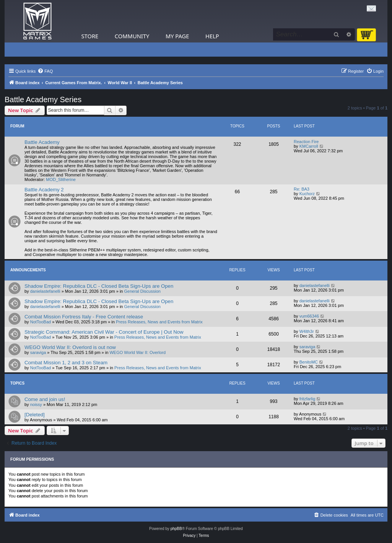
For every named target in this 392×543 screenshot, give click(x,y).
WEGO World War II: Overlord (137, 352)
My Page (177, 36)
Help (212, 36)
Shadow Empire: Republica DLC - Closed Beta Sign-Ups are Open (99, 286)
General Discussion (142, 291)
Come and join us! (45, 399)
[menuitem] (45, 71)
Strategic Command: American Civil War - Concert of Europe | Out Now (104, 332)
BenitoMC (309, 362)
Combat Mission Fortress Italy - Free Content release (84, 317)
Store (90, 36)
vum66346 (309, 316)
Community (132, 36)
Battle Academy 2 (44, 190)
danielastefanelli (45, 291)
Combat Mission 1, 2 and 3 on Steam (66, 363)
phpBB (176, 529)
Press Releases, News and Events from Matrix (159, 322)
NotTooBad (41, 322)
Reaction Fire (306, 142)
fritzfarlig (307, 399)
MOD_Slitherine (61, 179)
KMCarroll (309, 146)
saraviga (38, 352)
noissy (36, 404)
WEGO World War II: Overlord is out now (70, 347)
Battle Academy (42, 142)
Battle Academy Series (43, 99)
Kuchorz (307, 194)
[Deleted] (35, 415)
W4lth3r (307, 331)
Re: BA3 (302, 189)
